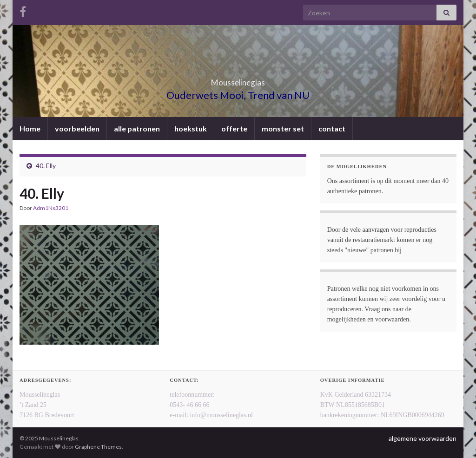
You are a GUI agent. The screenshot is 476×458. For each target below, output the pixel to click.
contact (332, 128)
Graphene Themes (98, 447)
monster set (283, 128)
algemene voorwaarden (423, 438)
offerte (234, 128)
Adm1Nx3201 (51, 208)
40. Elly (46, 166)
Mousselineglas (238, 80)
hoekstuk (191, 128)
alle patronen (137, 128)
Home (30, 128)
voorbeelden (77, 128)
